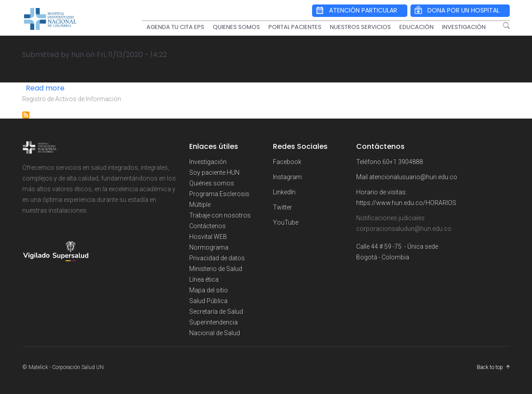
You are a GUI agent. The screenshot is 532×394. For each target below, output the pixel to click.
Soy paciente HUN (214, 172)
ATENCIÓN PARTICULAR (363, 10)
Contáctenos (207, 226)
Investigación (208, 162)
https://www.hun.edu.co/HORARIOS (406, 203)
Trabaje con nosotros (220, 215)
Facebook (287, 162)
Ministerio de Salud (216, 269)
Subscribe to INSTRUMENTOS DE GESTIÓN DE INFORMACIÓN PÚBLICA (26, 115)
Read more (45, 88)
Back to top (490, 367)
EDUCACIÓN (416, 27)
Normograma (209, 247)
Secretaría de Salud (216, 312)
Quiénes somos (212, 183)
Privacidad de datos (217, 258)
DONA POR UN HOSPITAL (463, 10)
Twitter (282, 207)
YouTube (286, 222)
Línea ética (204, 279)
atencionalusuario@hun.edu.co (413, 177)
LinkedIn (284, 192)
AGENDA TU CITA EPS (175, 27)
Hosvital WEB (208, 237)
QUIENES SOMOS (236, 27)
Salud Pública (208, 301)
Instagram (287, 177)
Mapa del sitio (209, 290)
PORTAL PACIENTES (295, 27)
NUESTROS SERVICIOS (360, 27)
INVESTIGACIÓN (464, 27)
